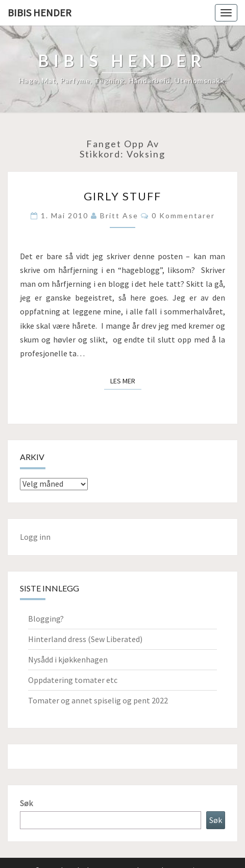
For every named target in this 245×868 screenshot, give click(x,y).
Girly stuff (122, 196)
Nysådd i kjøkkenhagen (68, 659)
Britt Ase (119, 215)
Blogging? (46, 619)
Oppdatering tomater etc (73, 680)
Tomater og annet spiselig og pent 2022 (98, 700)
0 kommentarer (183, 215)
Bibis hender (40, 13)
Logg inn (35, 537)
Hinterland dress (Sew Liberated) (85, 639)
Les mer (126, 380)
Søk (26, 803)
